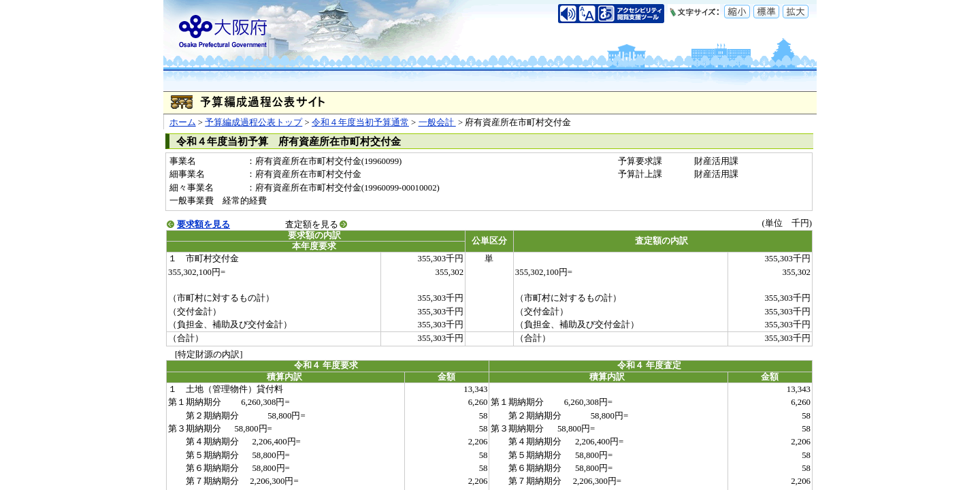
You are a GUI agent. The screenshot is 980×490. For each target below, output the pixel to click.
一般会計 (437, 122)
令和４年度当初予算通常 (360, 122)
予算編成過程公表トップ (254, 122)
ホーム (183, 122)
